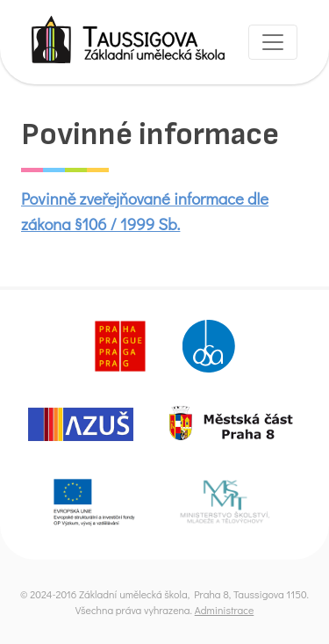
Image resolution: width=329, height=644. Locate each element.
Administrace (225, 610)
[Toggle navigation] (273, 42)
